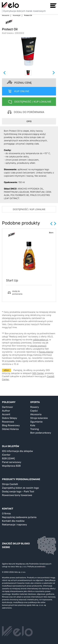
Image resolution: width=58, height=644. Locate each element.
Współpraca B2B (11, 466)
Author (6, 411)
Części (34, 411)
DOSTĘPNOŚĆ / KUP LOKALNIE (29, 209)
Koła (33, 425)
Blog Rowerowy (11, 425)
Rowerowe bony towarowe (17, 495)
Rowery (35, 407)
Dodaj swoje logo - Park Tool (18, 491)
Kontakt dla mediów (13, 521)
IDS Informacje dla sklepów (17, 451)
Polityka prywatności (36, 567)
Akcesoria (36, 414)
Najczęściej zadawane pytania (19, 517)
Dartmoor (8, 407)
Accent (6, 414)
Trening (35, 429)
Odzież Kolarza (10, 429)
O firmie (6, 514)
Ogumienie (37, 422)
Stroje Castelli (10, 484)
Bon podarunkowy (41, 433)
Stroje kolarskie (39, 418)
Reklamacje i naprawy (14, 525)
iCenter (6, 455)
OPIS (29, 121)
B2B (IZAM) (8, 458)
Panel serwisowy (12, 462)
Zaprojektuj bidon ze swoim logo (20, 488)
